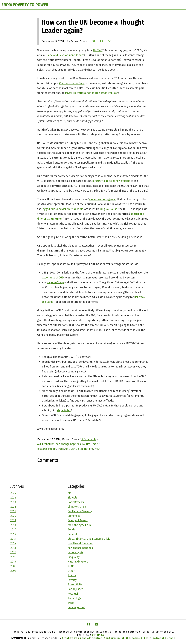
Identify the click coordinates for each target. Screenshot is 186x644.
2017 (13, 529)
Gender (72, 529)
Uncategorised (76, 607)
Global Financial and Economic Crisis (89, 539)
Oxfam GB (98, 635)
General (72, 534)
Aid (69, 493)
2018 (13, 525)
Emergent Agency (78, 520)
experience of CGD (53, 277)
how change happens (80, 548)
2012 (13, 552)
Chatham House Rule (72, 83)
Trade (71, 603)
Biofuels (72, 498)
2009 (13, 566)
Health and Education (80, 543)
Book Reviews (76, 502)
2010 (13, 562)
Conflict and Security (80, 511)
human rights (75, 552)
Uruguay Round (108, 209)
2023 (13, 502)
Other (71, 571)
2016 (13, 534)
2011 (13, 557)
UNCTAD (98, 50)
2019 (13, 520)
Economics (74, 516)
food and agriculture (80, 525)
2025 (13, 493)
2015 (13, 539)
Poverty (72, 580)
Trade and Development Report (65, 55)
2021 (13, 511)
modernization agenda (102, 199)
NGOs (71, 566)
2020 (13, 516)
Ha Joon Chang (55, 282)
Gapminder (64, 410)
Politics (72, 575)
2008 (13, 571)
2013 (13, 548)
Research (73, 594)
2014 (13, 543)
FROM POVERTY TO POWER (25, 5)
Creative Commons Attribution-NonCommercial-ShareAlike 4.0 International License (119, 638)
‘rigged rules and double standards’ (63, 209)
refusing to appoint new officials (111, 181)
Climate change (77, 507)
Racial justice (75, 589)
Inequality (74, 557)
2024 (13, 498)
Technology (74, 598)
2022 (13, 507)
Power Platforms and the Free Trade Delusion (92, 93)
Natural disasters (78, 562)
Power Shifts (75, 584)
